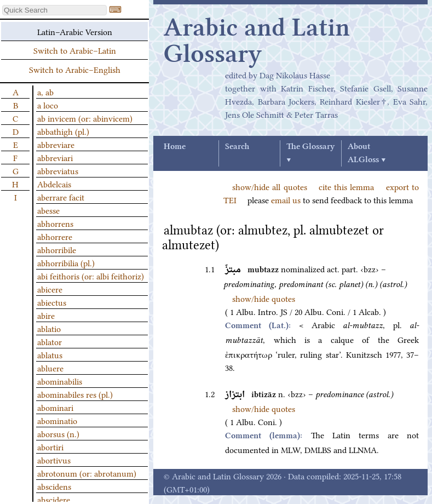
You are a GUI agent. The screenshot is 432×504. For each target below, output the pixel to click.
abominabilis (60, 381)
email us (286, 199)
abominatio (57, 420)
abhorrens (55, 223)
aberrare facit (61, 197)
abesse (48, 210)
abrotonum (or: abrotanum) (87, 473)
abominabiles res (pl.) (75, 394)
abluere (50, 368)
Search (237, 147)
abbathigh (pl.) (63, 131)
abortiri (50, 446)
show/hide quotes (264, 298)
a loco (48, 105)
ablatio (49, 328)
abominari (55, 407)
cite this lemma (347, 186)
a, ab (45, 91)
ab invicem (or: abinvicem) (85, 118)
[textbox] (54, 10)
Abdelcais (54, 184)
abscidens (54, 486)
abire (46, 315)
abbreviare (56, 144)
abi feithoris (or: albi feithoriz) (91, 276)
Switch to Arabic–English (75, 69)
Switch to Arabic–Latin (75, 50)
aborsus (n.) (58, 433)
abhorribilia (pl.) (66, 262)
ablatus (50, 354)
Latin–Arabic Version (75, 31)
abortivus (54, 460)
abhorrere (55, 236)
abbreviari (55, 157)
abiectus (52, 302)
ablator (50, 341)
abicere (50, 289)
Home (175, 147)
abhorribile (57, 249)
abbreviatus (58, 170)
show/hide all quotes (270, 186)
